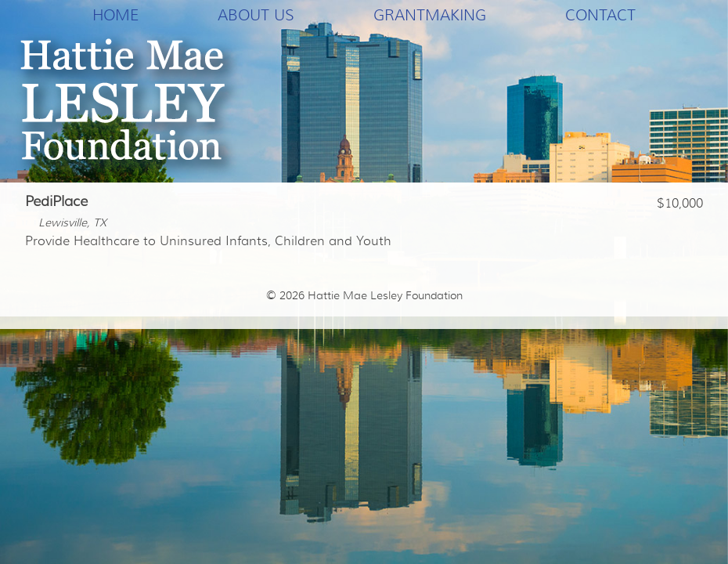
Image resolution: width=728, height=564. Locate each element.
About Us (256, 15)
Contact (600, 15)
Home (115, 15)
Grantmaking (430, 15)
